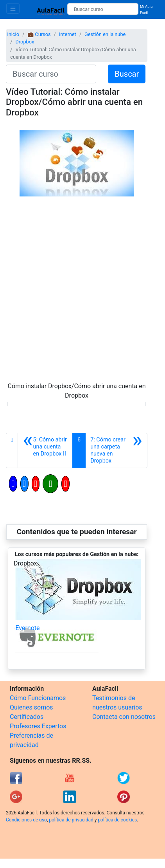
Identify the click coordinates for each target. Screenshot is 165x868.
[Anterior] (45, 450)
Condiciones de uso (26, 820)
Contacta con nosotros (124, 717)
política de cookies (117, 820)
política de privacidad (71, 820)
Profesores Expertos (38, 726)
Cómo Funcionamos (38, 698)
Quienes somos (31, 707)
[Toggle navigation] (13, 8)
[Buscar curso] (103, 9)
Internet (68, 34)
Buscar (127, 74)
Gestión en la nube (105, 34)
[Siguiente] (116, 450)
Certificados (27, 717)
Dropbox (25, 42)
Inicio (13, 34)
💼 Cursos (39, 34)
